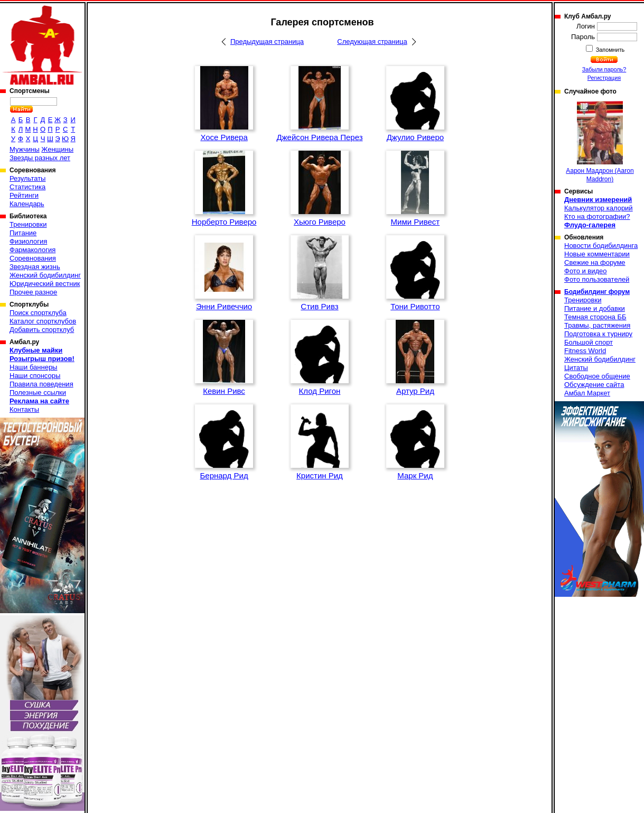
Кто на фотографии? (597, 216)
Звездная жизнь (35, 267)
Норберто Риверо (224, 222)
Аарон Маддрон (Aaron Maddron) (600, 142)
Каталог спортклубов (43, 321)
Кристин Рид (320, 475)
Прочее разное (33, 292)
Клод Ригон (320, 391)
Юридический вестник (45, 284)
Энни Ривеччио (224, 306)
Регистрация (604, 78)
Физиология (28, 241)
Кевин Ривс (224, 391)
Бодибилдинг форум (597, 292)
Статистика (27, 187)
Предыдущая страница (267, 41)
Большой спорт (589, 342)
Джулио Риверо (415, 137)
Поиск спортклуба (38, 313)
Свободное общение (597, 376)
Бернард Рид (224, 475)
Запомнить (610, 50)
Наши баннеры (33, 367)
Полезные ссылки (38, 392)
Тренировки (28, 224)
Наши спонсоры (35, 376)
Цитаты (576, 368)
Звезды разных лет (40, 158)
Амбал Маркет (587, 393)
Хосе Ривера (224, 137)
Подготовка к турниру (598, 334)
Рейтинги (24, 195)
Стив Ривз (319, 306)
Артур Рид (415, 391)
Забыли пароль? (604, 69)
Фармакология (32, 250)
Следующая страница (372, 41)
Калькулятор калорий (599, 208)
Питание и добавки (595, 308)
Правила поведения (41, 384)
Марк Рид (415, 475)
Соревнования (33, 258)
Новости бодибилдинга (601, 246)
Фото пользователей (597, 279)
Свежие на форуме (595, 262)
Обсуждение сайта (594, 385)
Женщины (57, 149)
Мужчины (25, 149)
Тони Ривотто (415, 306)
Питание (23, 233)
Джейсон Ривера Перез (319, 137)
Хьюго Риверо (320, 222)
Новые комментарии (597, 254)
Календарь (27, 204)
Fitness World (585, 351)
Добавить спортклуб (42, 330)
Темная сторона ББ (595, 317)
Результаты (27, 178)
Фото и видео (586, 271)
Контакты (24, 409)
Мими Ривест (416, 222)
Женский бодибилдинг (45, 275)
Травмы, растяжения (597, 325)
